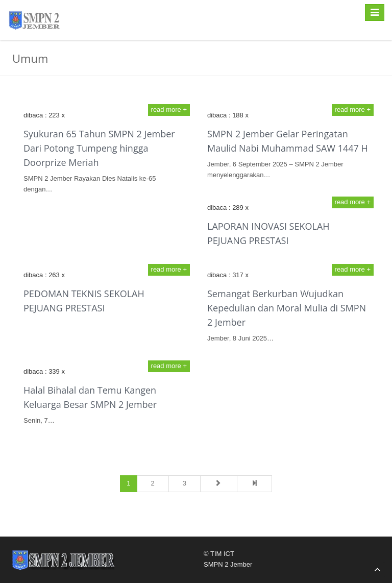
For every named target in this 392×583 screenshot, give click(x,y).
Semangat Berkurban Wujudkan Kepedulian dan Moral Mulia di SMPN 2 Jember (287, 308)
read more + (169, 110)
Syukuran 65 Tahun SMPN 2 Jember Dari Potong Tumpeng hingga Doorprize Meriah (99, 148)
